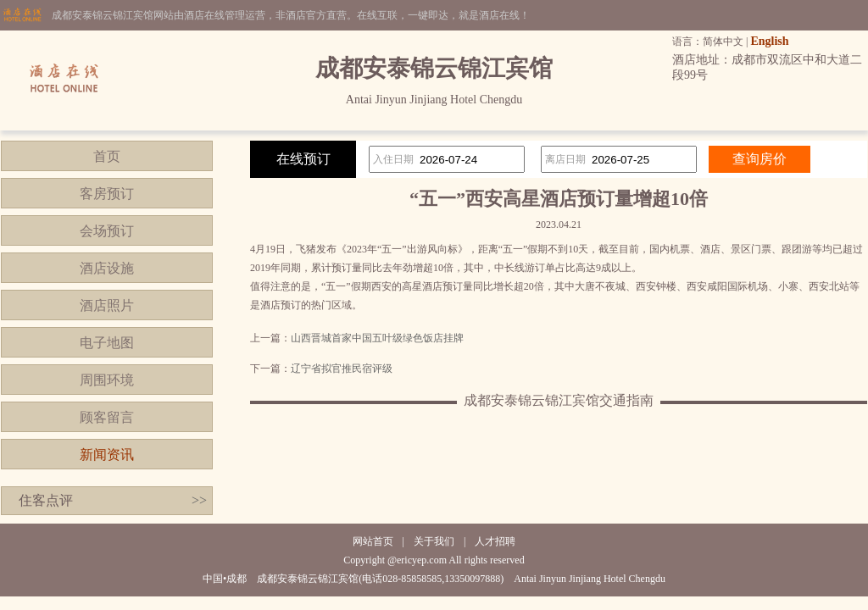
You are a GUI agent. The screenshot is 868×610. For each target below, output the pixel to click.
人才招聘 (495, 541)
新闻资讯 (107, 455)
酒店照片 (107, 305)
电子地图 (107, 343)
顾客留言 (107, 417)
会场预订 (107, 231)
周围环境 (107, 380)
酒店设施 (107, 268)
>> (199, 500)
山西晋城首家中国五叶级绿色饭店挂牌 (377, 338)
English (769, 41)
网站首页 (373, 541)
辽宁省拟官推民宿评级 (342, 369)
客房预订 (107, 194)
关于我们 (434, 541)
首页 (107, 156)
